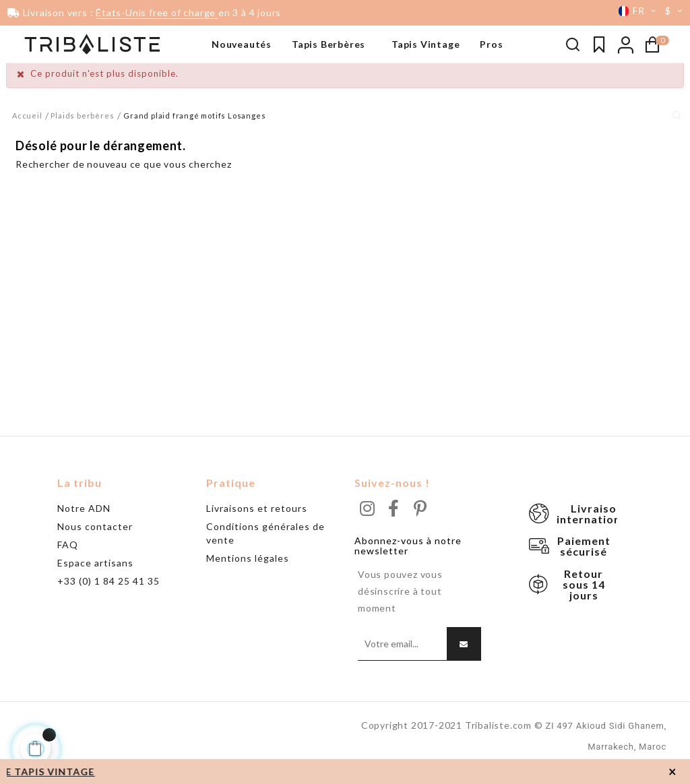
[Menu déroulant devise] (676, 11)
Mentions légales (248, 571)
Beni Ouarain (41, 98)
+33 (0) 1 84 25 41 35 (108, 594)
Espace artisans (95, 576)
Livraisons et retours (257, 521)
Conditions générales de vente (265, 546)
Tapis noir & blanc (52, 77)
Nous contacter (95, 539)
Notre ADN (84, 521)
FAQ (68, 557)
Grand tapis (38, 118)
